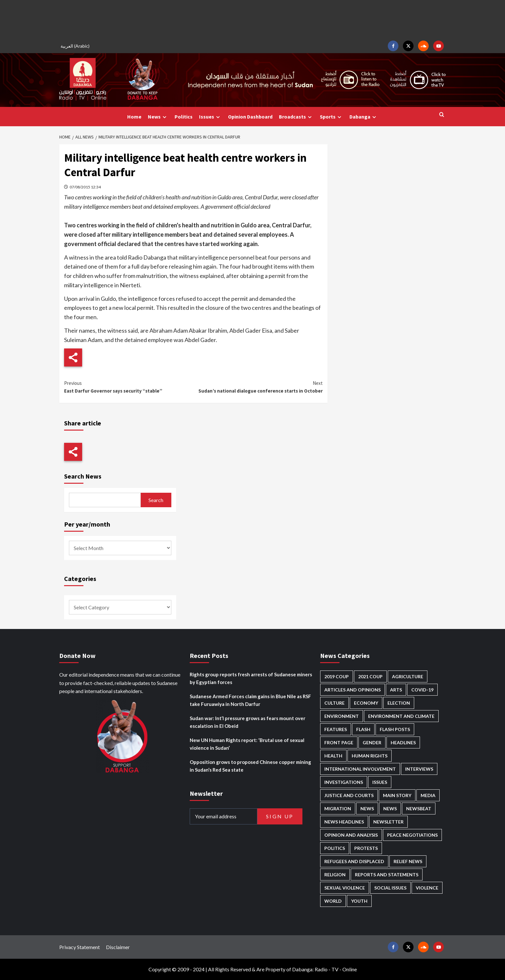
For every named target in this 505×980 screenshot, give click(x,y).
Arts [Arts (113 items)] (396, 690)
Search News (83, 476)
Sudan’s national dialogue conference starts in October (258, 387)
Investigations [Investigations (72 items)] (344, 782)
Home (134, 117)
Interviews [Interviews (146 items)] (419, 769)
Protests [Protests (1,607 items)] (366, 848)
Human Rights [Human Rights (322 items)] (370, 756)
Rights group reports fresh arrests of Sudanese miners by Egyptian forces (251, 678)
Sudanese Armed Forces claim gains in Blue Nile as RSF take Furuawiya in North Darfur (250, 700)
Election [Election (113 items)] (399, 703)
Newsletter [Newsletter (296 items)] (388, 822)
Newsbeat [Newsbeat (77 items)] (419, 809)
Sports (331, 117)
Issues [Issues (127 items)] (380, 782)
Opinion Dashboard (250, 117)
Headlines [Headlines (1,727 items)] (403, 742)
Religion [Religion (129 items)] (335, 875)
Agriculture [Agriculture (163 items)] (408, 676)
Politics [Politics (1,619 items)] (335, 848)
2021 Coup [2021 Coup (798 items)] (370, 676)
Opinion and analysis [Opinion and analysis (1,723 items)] (351, 835)
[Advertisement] (252, 19)
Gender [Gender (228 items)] (372, 742)
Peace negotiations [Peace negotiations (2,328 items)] (412, 835)
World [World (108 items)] (333, 901)
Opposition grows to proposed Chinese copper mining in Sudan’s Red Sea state (250, 766)
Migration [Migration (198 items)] (338, 809)
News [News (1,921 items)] (390, 809)
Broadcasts (296, 117)
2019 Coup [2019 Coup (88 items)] (337, 676)
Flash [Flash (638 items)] (363, 729)
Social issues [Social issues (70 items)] (390, 888)
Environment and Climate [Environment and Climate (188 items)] (401, 716)
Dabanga (364, 117)
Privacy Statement (80, 947)
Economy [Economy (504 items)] (366, 703)
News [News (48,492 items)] (367, 809)
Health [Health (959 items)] (333, 756)
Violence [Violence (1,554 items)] (427, 888)
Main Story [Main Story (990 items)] (397, 795)
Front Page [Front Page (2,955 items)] (339, 742)
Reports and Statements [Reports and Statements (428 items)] (387, 875)
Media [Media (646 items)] (428, 795)
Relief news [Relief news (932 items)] (408, 861)
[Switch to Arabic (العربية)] (76, 46)
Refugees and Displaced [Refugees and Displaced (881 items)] (354, 861)
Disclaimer (118, 947)
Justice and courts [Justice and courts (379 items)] (349, 795)
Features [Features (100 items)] (336, 729)
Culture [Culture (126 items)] (334, 703)
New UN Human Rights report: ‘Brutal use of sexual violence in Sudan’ (247, 744)
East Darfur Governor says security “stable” (129, 387)
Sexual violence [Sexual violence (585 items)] (345, 888)
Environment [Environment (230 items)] (342, 716)
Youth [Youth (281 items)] (359, 901)
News (158, 117)
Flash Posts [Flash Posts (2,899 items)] (395, 729)
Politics (184, 117)
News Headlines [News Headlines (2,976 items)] (344, 822)
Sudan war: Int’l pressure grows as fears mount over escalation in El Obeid (248, 722)
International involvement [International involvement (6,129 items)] (360, 769)
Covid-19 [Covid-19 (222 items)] (422, 690)
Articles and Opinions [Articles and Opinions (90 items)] (353, 690)
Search (156, 500)
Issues (210, 117)
